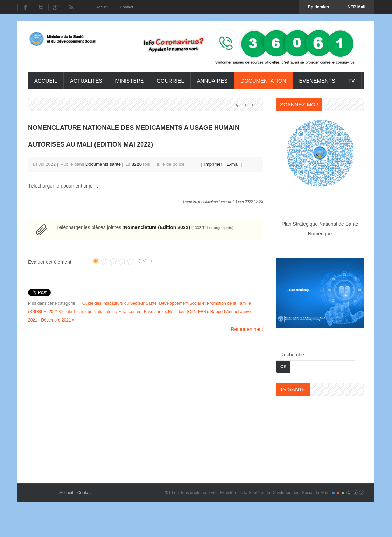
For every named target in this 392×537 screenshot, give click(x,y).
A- (253, 105)
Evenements (317, 81)
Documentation (263, 81)
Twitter (41, 7)
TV (352, 81)
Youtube (56, 7)
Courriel (170, 81)
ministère (130, 81)
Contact (85, 493)
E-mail (234, 164)
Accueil (46, 81)
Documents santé (103, 164)
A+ (238, 105)
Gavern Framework (44, 490)
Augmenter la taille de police (197, 162)
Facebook (25, 7)
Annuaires (212, 81)
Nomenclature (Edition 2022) (179, 227)
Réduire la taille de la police (191, 162)
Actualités (86, 81)
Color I (333, 493)
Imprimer (214, 164)
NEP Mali (356, 7)
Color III (343, 493)
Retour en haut (247, 329)
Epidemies (318, 7)
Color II (338, 493)
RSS (72, 7)
